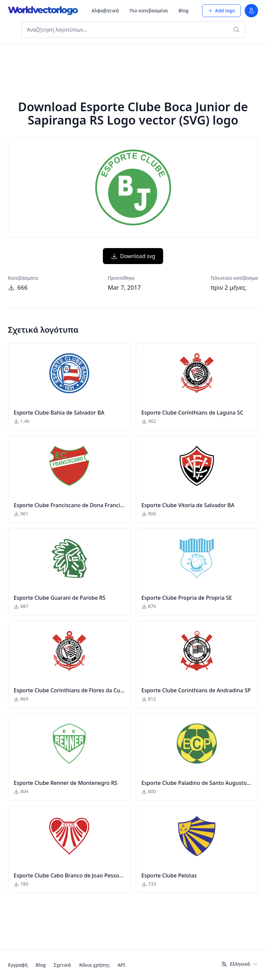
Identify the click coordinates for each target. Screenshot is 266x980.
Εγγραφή (18, 965)
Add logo (221, 10)
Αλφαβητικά (105, 10)
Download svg (133, 256)
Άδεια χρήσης (94, 965)
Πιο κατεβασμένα (149, 10)
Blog (183, 10)
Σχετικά (62, 965)
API (121, 965)
